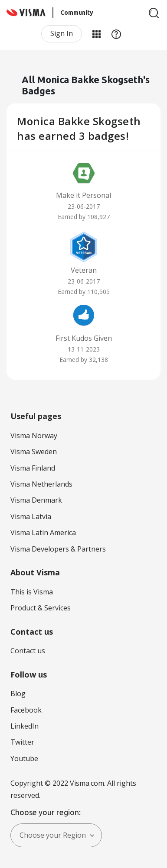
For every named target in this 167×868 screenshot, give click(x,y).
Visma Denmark (36, 500)
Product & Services (41, 608)
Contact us (28, 651)
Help (116, 34)
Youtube (24, 758)
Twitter (22, 742)
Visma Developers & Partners (58, 549)
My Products (96, 34)
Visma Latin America (43, 532)
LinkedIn (25, 726)
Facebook (26, 710)
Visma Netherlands (41, 484)
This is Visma (32, 592)
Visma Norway (34, 436)
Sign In (62, 33)
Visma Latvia (31, 516)
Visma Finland (33, 468)
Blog (18, 694)
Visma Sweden (34, 452)
